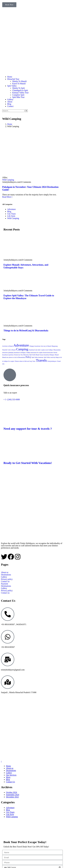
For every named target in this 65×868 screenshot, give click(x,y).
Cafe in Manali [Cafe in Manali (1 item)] (12, 350)
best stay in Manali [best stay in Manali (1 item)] (46, 346)
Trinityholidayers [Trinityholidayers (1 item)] (52, 361)
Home (10, 124)
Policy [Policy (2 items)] (28, 357)
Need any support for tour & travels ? (28, 429)
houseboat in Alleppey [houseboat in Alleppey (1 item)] (20, 353)
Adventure (11, 209)
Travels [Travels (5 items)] (41, 360)
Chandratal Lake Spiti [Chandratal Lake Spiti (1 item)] (34, 350)
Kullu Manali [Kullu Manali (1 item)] (36, 355)
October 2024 (11, 792)
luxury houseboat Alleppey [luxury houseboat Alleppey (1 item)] (47, 355)
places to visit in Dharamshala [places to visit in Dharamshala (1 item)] (17, 357)
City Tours (11, 214)
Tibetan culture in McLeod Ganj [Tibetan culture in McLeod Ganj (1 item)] (23, 361)
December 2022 (12, 797)
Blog (9, 211)
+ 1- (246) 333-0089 (12, 399)
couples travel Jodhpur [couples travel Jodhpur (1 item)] (47, 350)
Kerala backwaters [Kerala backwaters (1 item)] (48, 353)
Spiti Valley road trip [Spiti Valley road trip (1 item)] (49, 357)
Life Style (11, 216)
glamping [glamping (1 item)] (11, 353)
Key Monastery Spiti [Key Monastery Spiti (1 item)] (26, 355)
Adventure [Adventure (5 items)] (21, 345)
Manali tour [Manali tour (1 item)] (5, 357)
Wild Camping (8, 180)
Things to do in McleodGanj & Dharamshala (26, 330)
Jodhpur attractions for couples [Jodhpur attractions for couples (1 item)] (34, 353)
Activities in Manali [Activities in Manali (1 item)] (8, 346)
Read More (7, 197)
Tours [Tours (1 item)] (34, 361)
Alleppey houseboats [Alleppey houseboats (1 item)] (35, 346)
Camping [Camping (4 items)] (22, 349)
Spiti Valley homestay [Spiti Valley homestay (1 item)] (38, 357)
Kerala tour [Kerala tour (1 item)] (17, 355)
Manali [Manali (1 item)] (57, 355)
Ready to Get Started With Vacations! (28, 463)
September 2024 (12, 795)
